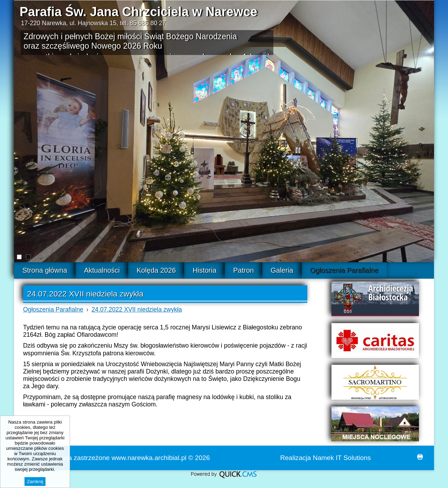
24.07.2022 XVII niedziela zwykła (137, 309)
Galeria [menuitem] (282, 270)
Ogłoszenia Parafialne (53, 309)
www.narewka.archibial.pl (149, 458)
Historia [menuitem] (204, 270)
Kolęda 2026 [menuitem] (156, 270)
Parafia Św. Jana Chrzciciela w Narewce (138, 12)
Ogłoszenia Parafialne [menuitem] (344, 270)
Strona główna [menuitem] (45, 270)
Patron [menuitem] (243, 270)
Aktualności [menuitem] (102, 270)
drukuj (420, 457)
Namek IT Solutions (342, 458)
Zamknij (35, 482)
